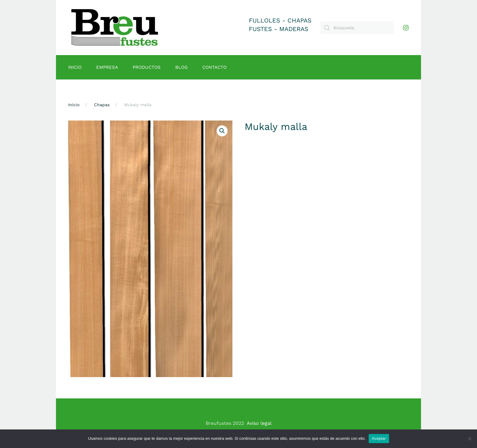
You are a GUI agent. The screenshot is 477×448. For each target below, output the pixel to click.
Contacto (214, 67)
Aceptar (379, 438)
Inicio (75, 67)
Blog (181, 67)
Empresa (107, 67)
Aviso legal (259, 423)
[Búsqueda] (357, 28)
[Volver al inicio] (115, 28)
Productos (147, 67)
